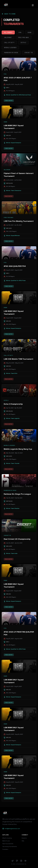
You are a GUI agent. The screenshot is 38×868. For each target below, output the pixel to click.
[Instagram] (21, 861)
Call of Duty (9, 43)
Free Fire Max (24, 37)
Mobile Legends (10, 48)
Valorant (8, 37)
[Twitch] (17, 861)
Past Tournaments (8, 844)
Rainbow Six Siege (11, 53)
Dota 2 (23, 43)
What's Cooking (7, 838)
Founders (5, 849)
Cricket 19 (29, 53)
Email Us (24, 838)
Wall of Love (6, 841)
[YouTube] (25, 861)
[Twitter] (13, 861)
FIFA (20, 32)
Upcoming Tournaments (10, 846)
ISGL (23, 841)
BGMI (29, 32)
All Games (8, 32)
